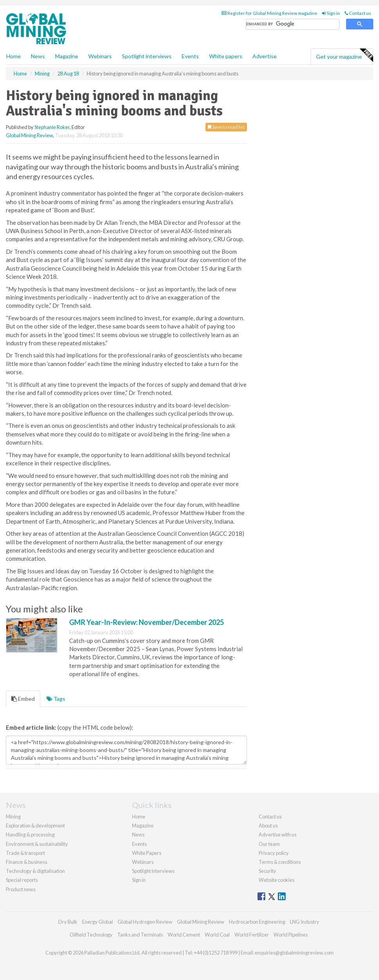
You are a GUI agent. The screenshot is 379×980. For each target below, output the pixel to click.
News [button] (38, 56)
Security (267, 871)
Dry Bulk (68, 922)
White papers (226, 56)
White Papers (147, 853)
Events (190, 56)
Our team (269, 844)
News (138, 835)
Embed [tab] (23, 699)
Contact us (358, 13)
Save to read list (226, 127)
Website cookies (277, 880)
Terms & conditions (280, 862)
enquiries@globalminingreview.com (294, 953)
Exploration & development (35, 826)
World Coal (217, 935)
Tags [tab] (56, 699)
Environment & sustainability (37, 844)
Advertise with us (278, 835)
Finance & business (27, 862)
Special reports (22, 880)
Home (13, 56)
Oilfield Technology (91, 935)
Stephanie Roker (52, 127)
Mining (13, 817)
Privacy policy (274, 853)
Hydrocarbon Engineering (257, 922)
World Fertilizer (252, 935)
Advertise (265, 56)
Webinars (100, 56)
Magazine (67, 56)
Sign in (331, 13)
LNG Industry (305, 922)
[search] (293, 24)
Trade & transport (25, 853)
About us (268, 826)
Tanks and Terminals (140, 935)
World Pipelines (291, 935)
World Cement (184, 935)
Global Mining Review (29, 135)
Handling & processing (30, 835)
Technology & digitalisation (35, 871)
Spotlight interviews (147, 56)
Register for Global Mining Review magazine (269, 13)
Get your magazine (344, 56)
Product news (21, 889)
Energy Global (97, 922)
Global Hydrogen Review (145, 922)
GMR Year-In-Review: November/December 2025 (147, 622)
